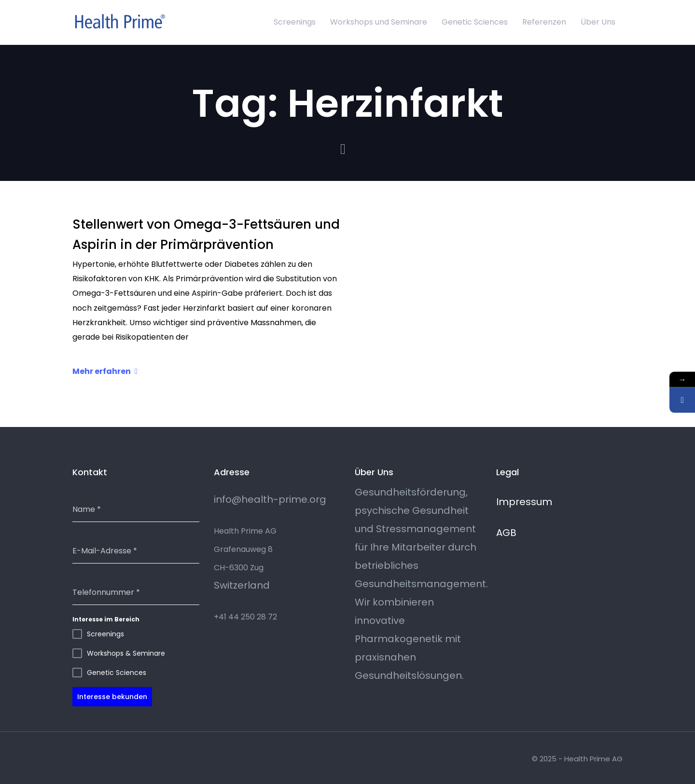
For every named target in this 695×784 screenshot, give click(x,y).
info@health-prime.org (270, 499)
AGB (506, 533)
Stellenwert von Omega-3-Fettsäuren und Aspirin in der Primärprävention (206, 234)
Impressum (524, 502)
